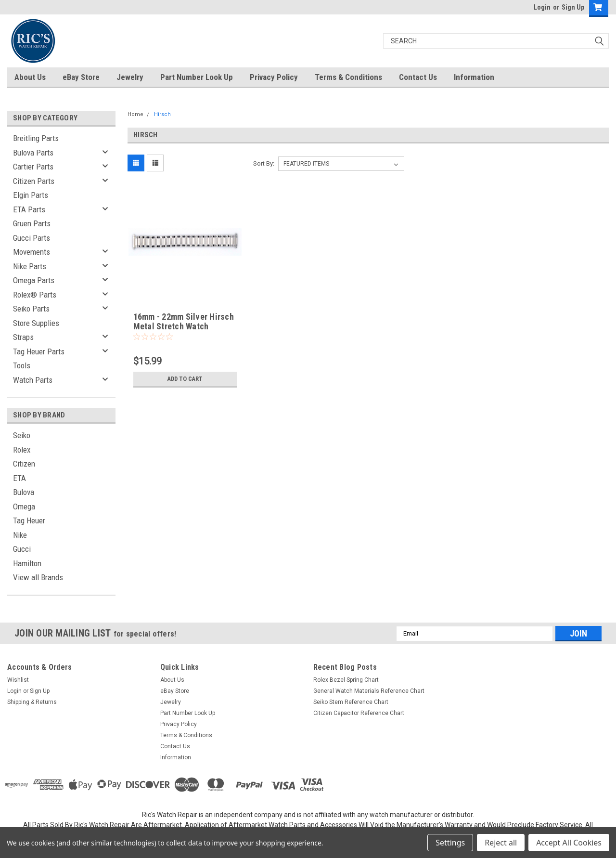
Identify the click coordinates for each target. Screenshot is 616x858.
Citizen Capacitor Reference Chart (359, 713)
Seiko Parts (31, 309)
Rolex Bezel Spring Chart (346, 680)
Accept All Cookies (569, 843)
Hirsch (162, 114)
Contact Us (418, 77)
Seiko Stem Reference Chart (351, 702)
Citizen (24, 464)
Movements (32, 252)
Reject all (501, 843)
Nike (20, 535)
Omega (24, 507)
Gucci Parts (32, 238)
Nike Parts (30, 266)
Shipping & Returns (32, 702)
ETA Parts (29, 209)
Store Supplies (36, 323)
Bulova (24, 492)
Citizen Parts (34, 181)
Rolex (22, 450)
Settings (450, 843)
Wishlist (18, 680)
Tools (22, 365)
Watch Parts (33, 380)
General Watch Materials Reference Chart (369, 691)
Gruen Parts (32, 223)
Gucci (22, 549)
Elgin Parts (31, 195)
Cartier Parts (33, 167)
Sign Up (573, 7)
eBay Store (81, 77)
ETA (19, 478)
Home (135, 114)
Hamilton (27, 563)
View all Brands (38, 577)
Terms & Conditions (348, 77)
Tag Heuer (29, 520)
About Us (30, 77)
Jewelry (130, 77)
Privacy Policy (274, 77)
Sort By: (264, 163)
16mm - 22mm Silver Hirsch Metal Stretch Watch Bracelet (184, 327)
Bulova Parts (33, 153)
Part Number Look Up (197, 77)
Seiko (22, 435)
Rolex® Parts (35, 295)
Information (474, 77)
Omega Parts (34, 280)
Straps (23, 337)
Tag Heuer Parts (39, 351)
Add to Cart (185, 379)
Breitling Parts (36, 138)
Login (542, 7)
